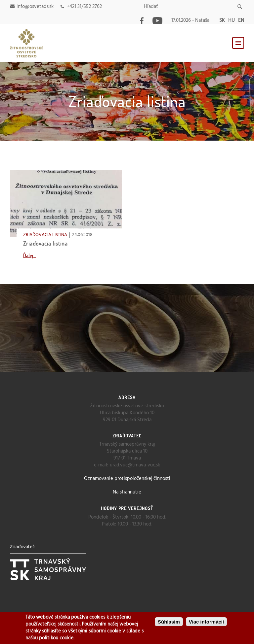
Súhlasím (169, 622)
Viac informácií (206, 622)
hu (232, 20)
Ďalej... (30, 255)
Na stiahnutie (127, 492)
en (241, 20)
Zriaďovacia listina (45, 243)
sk (222, 20)
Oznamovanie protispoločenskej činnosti (127, 479)
